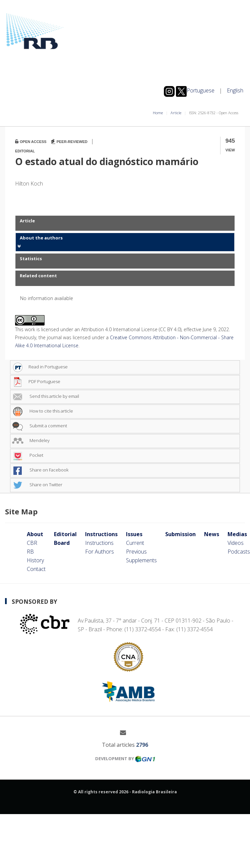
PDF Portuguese (36, 381)
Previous (136, 552)
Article (176, 113)
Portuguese (201, 90)
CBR (32, 543)
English (235, 90)
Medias (237, 534)
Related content (38, 276)
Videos (236, 543)
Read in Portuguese (40, 367)
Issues (134, 534)
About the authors (41, 238)
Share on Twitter (37, 485)
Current (135, 543)
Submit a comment (40, 426)
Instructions (101, 534)
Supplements (141, 560)
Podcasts (239, 552)
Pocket (28, 455)
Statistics (31, 259)
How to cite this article (43, 411)
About (35, 534)
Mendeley (31, 440)
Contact (36, 569)
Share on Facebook (40, 470)
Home (158, 113)
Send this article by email (46, 396)
